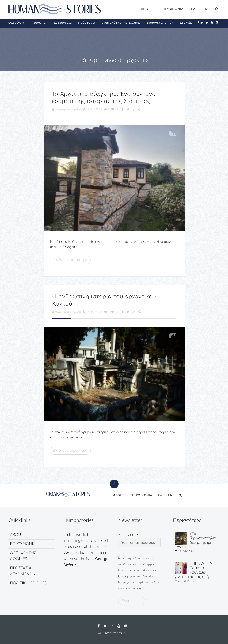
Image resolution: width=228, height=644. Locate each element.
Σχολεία (186, 23)
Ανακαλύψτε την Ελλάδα (121, 23)
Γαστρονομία (62, 23)
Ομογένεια (16, 23)
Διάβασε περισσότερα (70, 260)
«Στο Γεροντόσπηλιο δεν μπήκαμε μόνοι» (195, 541)
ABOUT (147, 9)
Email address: (139, 540)
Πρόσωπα (38, 23)
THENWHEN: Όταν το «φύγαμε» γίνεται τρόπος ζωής (194, 570)
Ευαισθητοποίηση (160, 23)
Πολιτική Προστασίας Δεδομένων (137, 576)
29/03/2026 (186, 581)
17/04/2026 (186, 551)
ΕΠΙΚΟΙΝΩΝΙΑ (172, 9)
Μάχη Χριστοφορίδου (66, 110)
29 (115, 110)
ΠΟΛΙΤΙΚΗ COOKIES (28, 583)
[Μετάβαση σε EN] (205, 10)
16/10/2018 (92, 312)
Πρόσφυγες (87, 23)
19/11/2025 (92, 110)
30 (115, 312)
